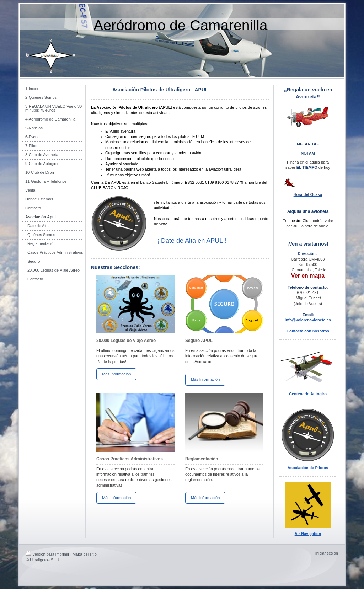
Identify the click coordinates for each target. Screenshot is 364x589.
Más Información (116, 374)
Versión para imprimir (48, 554)
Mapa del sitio (85, 554)
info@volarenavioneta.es (308, 320)
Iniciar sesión (327, 553)
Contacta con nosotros (308, 331)
